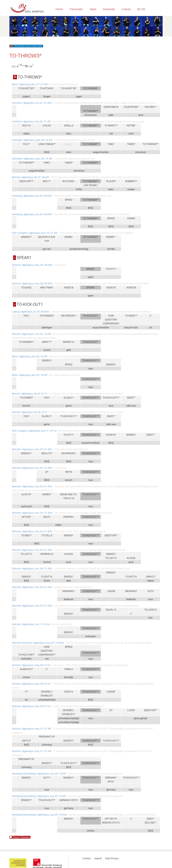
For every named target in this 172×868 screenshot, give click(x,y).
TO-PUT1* (111, 269)
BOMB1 (69, 237)
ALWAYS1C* (26, 669)
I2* (47, 472)
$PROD (69, 200)
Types (93, 9)
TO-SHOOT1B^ (69, 88)
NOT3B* (131, 125)
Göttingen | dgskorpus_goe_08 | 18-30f (32, 140)
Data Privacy (112, 858)
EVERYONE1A (111, 107)
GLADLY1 (69, 398)
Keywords (109, 9)
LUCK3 (131, 710)
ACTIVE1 (26, 517)
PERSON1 (69, 517)
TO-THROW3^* (150, 144)
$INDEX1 (47, 360)
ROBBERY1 (131, 181)
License (126, 9)
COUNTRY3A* (131, 107)
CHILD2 (47, 125)
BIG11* (47, 181)
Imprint (98, 858)
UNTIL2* (26, 741)
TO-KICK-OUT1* (111, 398)
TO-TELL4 (47, 535)
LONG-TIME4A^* (47, 144)
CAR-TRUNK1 (91, 185)
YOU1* (26, 144)
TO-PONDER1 (47, 316)
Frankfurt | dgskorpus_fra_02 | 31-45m (32, 103)
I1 (151, 316)
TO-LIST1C (26, 554)
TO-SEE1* (26, 535)
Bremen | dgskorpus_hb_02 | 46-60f (30, 177)
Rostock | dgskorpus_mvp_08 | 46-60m (32, 265)
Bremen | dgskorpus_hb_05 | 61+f (29, 394)
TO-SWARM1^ (26, 342)
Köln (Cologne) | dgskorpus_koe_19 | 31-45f (35, 233)
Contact (87, 858)
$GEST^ (131, 398)
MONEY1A (69, 342)
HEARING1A (47, 554)
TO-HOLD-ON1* (26, 655)
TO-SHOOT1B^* (26, 88)
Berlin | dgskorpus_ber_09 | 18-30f (30, 356)
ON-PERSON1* (69, 316)
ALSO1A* (26, 494)
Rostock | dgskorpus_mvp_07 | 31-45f (32, 729)
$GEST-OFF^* (26, 181)
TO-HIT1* (69, 435)
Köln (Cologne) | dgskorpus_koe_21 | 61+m (34, 431)
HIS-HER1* (150, 107)
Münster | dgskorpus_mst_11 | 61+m (31, 624)
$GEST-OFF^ (111, 535)
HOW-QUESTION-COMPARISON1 (111, 320)
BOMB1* (111, 237)
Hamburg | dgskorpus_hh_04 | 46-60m (32, 196)
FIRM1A (69, 669)
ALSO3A (69, 554)
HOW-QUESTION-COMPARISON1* (47, 651)
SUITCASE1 (69, 181)
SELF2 (47, 517)
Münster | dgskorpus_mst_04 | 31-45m (32, 449)
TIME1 (111, 144)
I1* (26, 692)
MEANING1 (69, 591)
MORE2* (47, 494)
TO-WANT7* (111, 125)
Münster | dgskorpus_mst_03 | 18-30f (32, 334)
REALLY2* (47, 453)
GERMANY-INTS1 (69, 800)
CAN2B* (111, 692)
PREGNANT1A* (47, 737)
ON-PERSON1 (69, 453)
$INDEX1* (26, 237)
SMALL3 (69, 125)
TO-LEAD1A (150, 610)
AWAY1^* (47, 342)
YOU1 (26, 316)
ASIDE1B (69, 288)
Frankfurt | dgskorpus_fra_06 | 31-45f (31, 121)
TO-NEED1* (131, 316)
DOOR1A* (111, 435)
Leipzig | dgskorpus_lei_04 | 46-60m (31, 312)
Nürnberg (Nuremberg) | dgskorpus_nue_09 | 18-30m (40, 815)
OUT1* (47, 778)
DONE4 (131, 218)
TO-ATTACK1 (47, 88)
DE (139, 9)
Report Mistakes (20, 837)
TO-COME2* (26, 398)
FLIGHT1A (47, 577)
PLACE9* (111, 181)
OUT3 (151, 591)
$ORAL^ (69, 144)
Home (59, 9)
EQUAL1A (111, 610)
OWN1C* (151, 577)
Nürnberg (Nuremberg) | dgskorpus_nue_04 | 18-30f (39, 774)
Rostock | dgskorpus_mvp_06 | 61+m (31, 665)
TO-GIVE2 (26, 288)
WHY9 (69, 472)
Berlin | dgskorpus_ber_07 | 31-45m (30, 84)
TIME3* (131, 144)
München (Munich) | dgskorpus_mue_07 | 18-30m (38, 643)
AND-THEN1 (47, 288)
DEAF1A (69, 692)
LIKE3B (111, 591)
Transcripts (76, 9)
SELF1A (26, 125)
